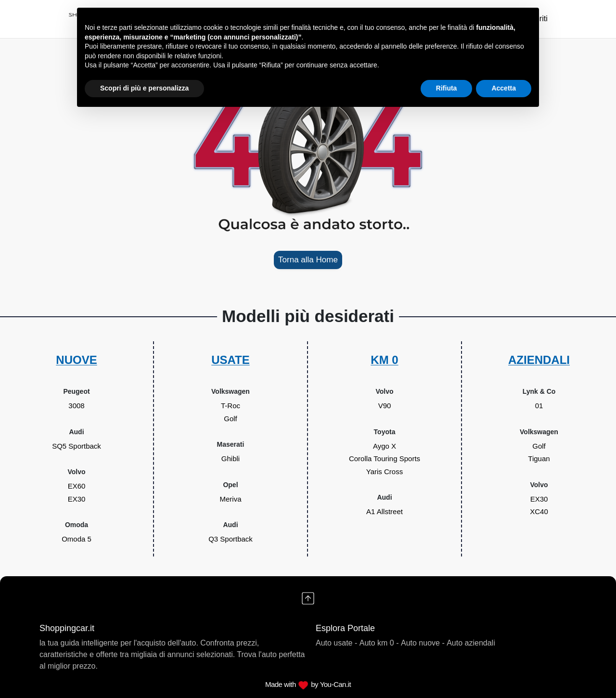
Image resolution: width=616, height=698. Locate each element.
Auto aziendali (471, 643)
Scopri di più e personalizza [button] (144, 88)
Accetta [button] (504, 88)
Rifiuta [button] (447, 88)
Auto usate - (336, 643)
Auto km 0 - (379, 643)
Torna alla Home (308, 260)
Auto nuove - (423, 643)
